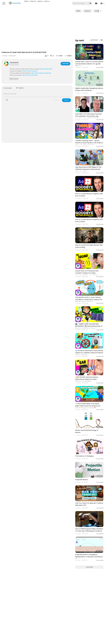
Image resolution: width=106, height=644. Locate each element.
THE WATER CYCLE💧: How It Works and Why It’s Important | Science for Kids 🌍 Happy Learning (89, 300)
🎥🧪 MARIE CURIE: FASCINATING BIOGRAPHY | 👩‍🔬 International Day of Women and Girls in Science (89, 326)
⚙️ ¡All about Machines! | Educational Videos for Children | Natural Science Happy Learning (89, 353)
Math (26, 1)
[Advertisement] (89, 26)
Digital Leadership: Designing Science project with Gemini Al (89, 89)
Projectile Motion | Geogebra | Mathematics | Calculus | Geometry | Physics (89, 557)
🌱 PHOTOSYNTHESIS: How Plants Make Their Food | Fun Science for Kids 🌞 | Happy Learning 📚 (88, 406)
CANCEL (57, 100)
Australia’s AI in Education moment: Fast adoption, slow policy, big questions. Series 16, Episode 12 (89, 116)
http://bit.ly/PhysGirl (46, 69)
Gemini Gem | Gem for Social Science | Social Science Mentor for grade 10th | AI (89, 64)
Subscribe (65, 63)
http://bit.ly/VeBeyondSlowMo (41, 73)
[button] (102, 3)
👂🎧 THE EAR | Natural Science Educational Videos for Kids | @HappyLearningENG (87, 379)
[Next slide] (101, 11)
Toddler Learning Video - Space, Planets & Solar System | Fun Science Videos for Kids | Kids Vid (89, 143)
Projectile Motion (82, 480)
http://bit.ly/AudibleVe (30, 71)
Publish (66, 100)
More (47, 1)
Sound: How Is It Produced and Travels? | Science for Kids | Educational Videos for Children (87, 273)
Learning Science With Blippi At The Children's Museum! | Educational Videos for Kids (88, 169)
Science (33, 1)
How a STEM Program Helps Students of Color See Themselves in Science (89, 530)
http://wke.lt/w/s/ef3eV (30, 75)
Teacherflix (14, 63)
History (40, 1)
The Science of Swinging (84, 456)
